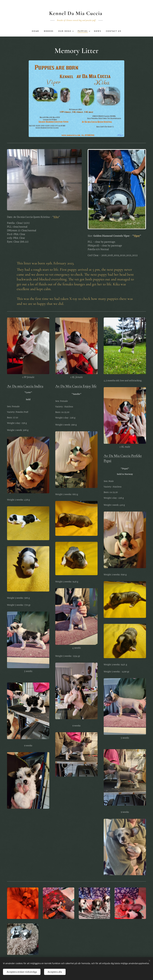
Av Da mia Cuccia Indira (25, 386)
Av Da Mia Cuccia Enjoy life (76, 386)
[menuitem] (35, 31)
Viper (137, 236)
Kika (56, 217)
